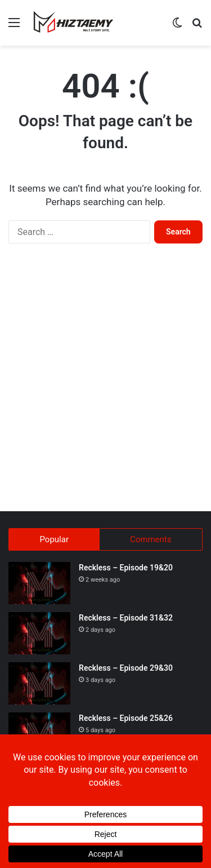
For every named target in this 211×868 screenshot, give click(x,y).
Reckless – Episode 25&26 (126, 718)
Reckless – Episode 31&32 (126, 618)
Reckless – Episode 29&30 (126, 668)
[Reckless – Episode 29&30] (39, 683)
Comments (151, 539)
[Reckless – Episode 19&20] (39, 583)
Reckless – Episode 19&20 (126, 568)
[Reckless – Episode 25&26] (39, 734)
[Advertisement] (105, 389)
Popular (54, 539)
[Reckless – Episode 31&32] (39, 633)
